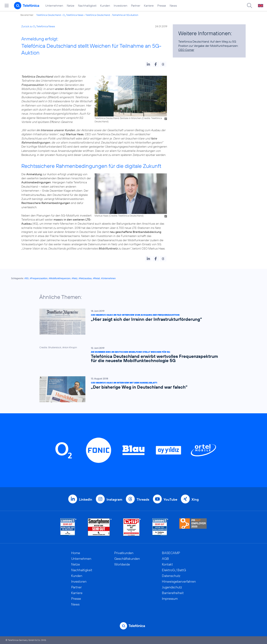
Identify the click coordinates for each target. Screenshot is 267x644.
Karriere (149, 6)
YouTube (170, 499)
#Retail (96, 278)
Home (76, 553)
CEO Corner (186, 50)
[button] (148, 64)
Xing (195, 499)
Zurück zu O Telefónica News (38, 26)
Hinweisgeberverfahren (179, 581)
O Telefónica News (73, 15)
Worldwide (122, 564)
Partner (136, 6)
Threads (143, 499)
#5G (27, 278)
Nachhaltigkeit (87, 6)
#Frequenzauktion (39, 278)
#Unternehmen (108, 278)
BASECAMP (171, 553)
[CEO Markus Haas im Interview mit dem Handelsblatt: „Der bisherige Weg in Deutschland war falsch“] (132, 389)
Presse (162, 6)
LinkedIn (86, 499)
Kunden (105, 6)
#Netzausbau (85, 278)
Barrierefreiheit (173, 593)
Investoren (121, 6)
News (173, 6)
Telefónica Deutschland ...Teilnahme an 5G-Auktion (112, 15)
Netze (71, 6)
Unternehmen (54, 6)
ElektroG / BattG (174, 570)
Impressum (170, 599)
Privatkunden (124, 553)
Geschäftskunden (127, 559)
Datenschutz (171, 576)
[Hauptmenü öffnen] (7, 6)
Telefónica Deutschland (49, 15)
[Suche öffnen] (250, 6)
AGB (165, 559)
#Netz (75, 278)
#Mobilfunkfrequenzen (60, 278)
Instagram (114, 499)
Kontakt (167, 564)
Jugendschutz (172, 587)
